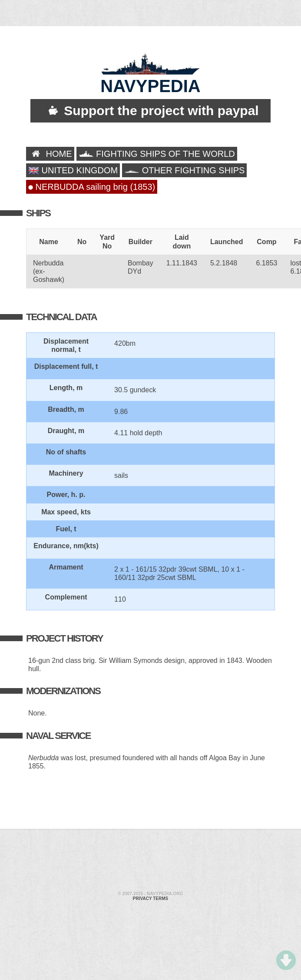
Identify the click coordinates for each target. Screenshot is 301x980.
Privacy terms (150, 899)
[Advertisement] (92, 861)
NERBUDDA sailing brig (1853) (92, 187)
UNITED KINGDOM (73, 171)
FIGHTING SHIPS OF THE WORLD (157, 154)
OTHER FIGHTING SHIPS (184, 170)
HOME (50, 154)
